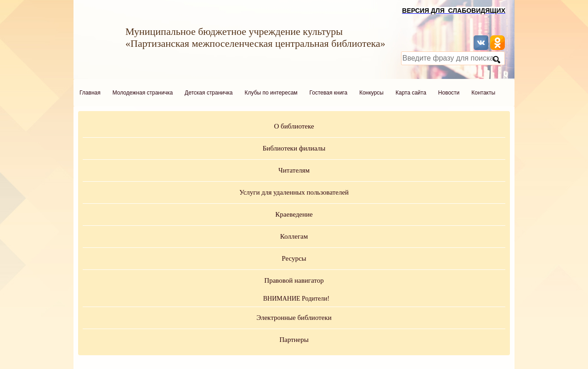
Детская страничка (209, 93)
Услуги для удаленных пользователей (294, 192)
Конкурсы (371, 93)
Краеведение (294, 214)
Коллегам (294, 236)
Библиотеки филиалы (294, 148)
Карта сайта (411, 93)
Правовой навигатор (294, 280)
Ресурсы (294, 258)
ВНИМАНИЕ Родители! (297, 299)
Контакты (483, 93)
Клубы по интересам (271, 93)
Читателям (294, 170)
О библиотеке (294, 126)
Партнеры (294, 340)
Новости (449, 93)
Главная (90, 93)
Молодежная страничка (143, 93)
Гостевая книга (329, 93)
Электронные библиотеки (294, 318)
